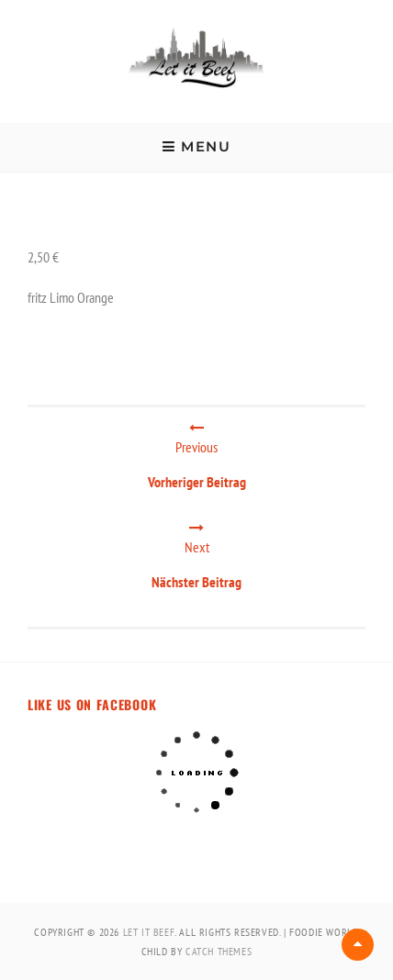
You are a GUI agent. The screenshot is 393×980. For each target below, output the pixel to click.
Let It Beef (149, 932)
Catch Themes (219, 951)
